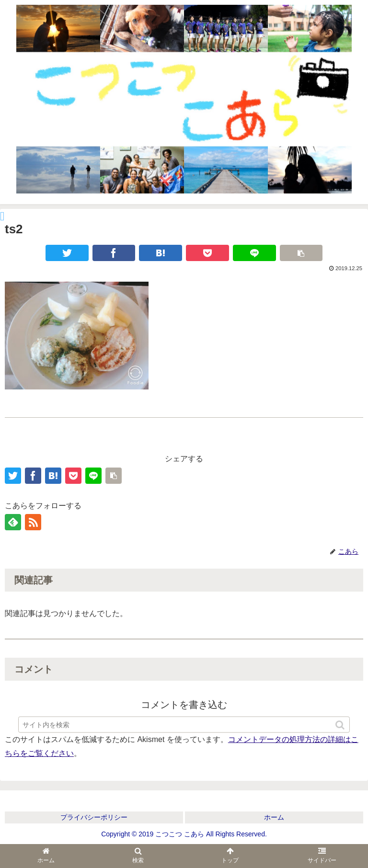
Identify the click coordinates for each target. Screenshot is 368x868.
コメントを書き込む (184, 705)
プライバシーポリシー (94, 817)
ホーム (274, 817)
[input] (184, 729)
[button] (341, 729)
